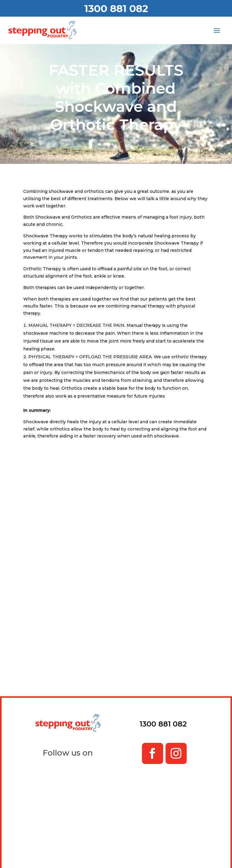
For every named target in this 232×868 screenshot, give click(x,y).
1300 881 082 (116, 8)
